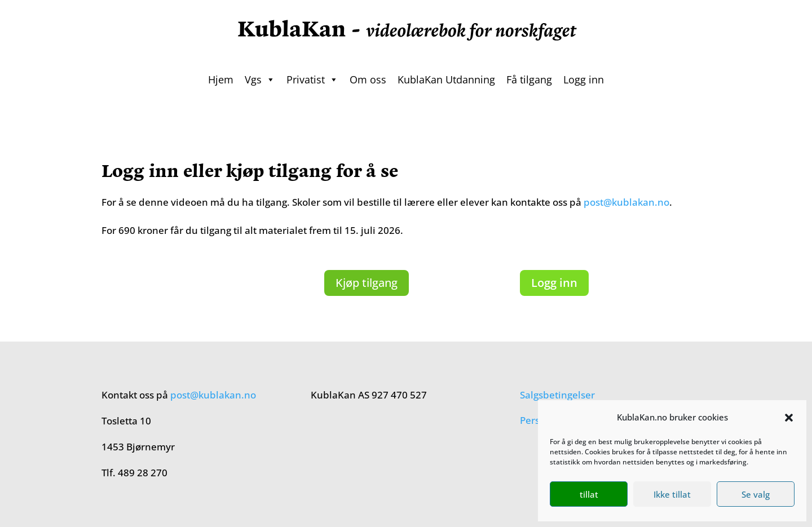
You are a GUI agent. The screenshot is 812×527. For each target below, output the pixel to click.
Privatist (312, 79)
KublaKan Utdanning (446, 79)
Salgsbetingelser (557, 395)
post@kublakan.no (626, 202)
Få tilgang (529, 79)
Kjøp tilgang (367, 283)
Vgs (260, 79)
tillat (589, 494)
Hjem (221, 79)
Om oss (368, 79)
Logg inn (584, 79)
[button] (789, 418)
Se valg (756, 494)
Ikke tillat (672, 494)
